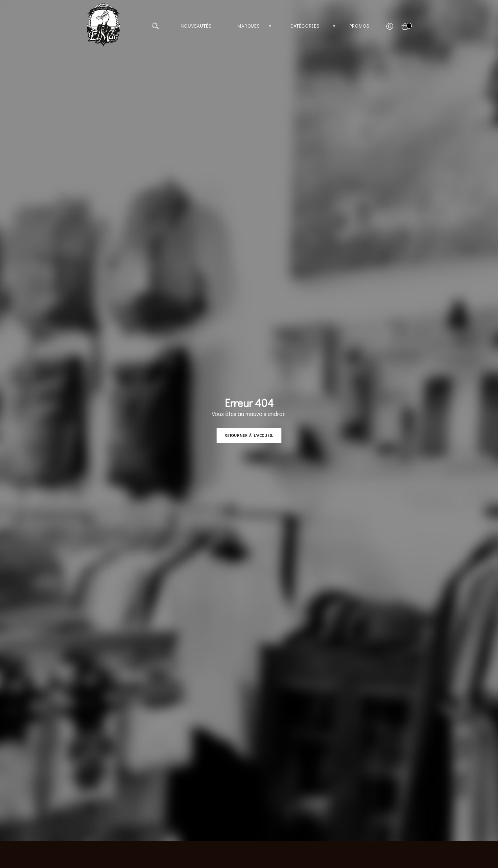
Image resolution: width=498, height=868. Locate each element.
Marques (249, 26)
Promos (359, 26)
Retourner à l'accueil (249, 435)
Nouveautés (196, 26)
